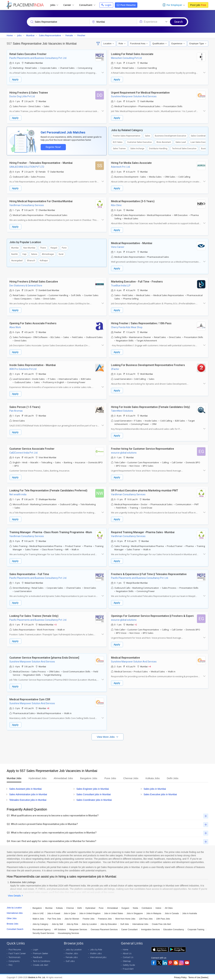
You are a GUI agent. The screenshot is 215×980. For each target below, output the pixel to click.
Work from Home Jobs (125, 918)
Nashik (14, 254)
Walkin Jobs (96, 953)
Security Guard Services (43, 933)
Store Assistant (164, 142)
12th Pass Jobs (146, 918)
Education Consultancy (174, 929)
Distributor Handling (158, 148)
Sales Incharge (137, 148)
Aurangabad (17, 260)
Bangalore (37, 907)
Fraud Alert (128, 968)
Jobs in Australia (190, 913)
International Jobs (140, 923)
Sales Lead (181, 142)
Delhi (80, 907)
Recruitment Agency (42, 929)
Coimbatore (147, 907)
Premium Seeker (41, 953)
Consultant (87, 5)
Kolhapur (44, 260)
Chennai (70, 907)
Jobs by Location (89, 923)
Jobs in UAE (38, 913)
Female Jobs (72, 957)
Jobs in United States (113, 913)
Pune (64, 248)
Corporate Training (196, 929)
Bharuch (31, 260)
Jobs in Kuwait (54, 913)
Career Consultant (129, 929)
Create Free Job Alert (161, 923)
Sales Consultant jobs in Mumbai (94, 794)
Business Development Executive (170, 136)
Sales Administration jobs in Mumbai (28, 794)
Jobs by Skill (57, 923)
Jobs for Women (72, 918)
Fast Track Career (17, 953)
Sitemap (127, 960)
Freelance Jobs (105, 918)
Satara (34, 254)
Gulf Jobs (125, 923)
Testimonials (15, 957)
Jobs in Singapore (135, 913)
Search (178, 22)
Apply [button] (15, 79)
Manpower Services (78, 929)
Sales (148, 136)
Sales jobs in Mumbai (155, 788)
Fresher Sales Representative (127, 136)
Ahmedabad (112, 907)
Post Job (198, 5)
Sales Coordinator (199, 136)
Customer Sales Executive (139, 142)
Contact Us (128, 957)
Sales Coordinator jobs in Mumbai (94, 799)
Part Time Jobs (54, 918)
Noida (135, 907)
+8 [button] (48, 708)
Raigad (54, 248)
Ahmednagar (48, 254)
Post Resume (126, 5)
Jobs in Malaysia (154, 913)
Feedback (38, 957)
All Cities (169, 907)
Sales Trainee (119, 148)
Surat (61, 254)
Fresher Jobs (89, 918)
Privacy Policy (180, 977)
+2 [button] (136, 624)
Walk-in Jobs (38, 918)
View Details (14, 895)
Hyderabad (90, 907)
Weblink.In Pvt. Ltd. (37, 977)
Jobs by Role (72, 923)
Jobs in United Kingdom (90, 913)
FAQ (10, 964)
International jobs (98, 957)
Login (106, 5)
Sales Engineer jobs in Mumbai (93, 788)
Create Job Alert (41, 964)
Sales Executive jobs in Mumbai (160, 794)
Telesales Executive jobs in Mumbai (28, 799)
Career (69, 5)
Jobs (54, 5)
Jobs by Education (109, 923)
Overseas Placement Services (104, 929)
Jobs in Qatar (70, 913)
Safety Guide (129, 964)
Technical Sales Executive (184, 148)
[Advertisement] (107, 750)
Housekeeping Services (68, 933)
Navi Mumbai (29, 248)
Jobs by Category (40, 923)
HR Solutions (60, 929)
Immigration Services (150, 929)
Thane (43, 248)
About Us (127, 953)
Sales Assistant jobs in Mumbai (25, 788)
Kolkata (59, 907)
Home (125, 949)
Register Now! (53, 147)
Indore (158, 907)
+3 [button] (55, 624)
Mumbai (15, 248)
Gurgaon (125, 907)
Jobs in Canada (172, 913)
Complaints (14, 960)
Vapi (24, 254)
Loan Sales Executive (200, 142)
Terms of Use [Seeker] (198, 977)
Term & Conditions (42, 960)
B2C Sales (118, 142)
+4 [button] (150, 666)
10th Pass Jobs (163, 918)
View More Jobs (106, 736)
